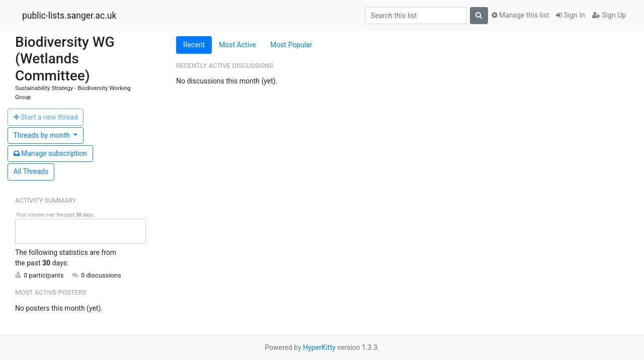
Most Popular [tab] (291, 45)
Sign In (571, 15)
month (43, 135)
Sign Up (609, 15)
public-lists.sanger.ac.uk (69, 16)
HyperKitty (319, 347)
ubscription (51, 153)
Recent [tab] (194, 45)
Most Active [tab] (237, 45)
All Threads (31, 171)
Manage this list (520, 15)
